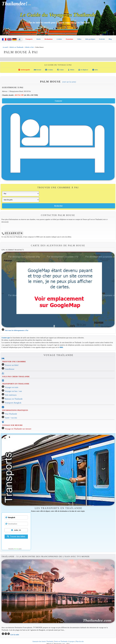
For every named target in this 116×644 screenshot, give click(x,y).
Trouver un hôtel (12, 365)
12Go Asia (16, 549)
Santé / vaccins (11, 418)
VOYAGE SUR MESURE (12, 425)
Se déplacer (83, 70)
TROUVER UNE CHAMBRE (14, 362)
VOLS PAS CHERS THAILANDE (16, 377)
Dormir (37, 70)
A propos (71, 641)
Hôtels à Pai (29, 47)
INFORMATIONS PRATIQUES (15, 410)
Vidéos (79, 39)
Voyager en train (12, 387)
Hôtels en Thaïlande (16, 47)
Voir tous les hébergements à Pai (16, 330)
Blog (110, 39)
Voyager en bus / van (13, 391)
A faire (60, 70)
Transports (29, 39)
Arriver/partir (24, 70)
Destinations (49, 39)
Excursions (69, 39)
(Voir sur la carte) (69, 82)
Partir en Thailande (61, 641)
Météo (71, 70)
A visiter (59, 39)
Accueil (5, 47)
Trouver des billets (16, 536)
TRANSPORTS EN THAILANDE (16, 384)
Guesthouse (10, 369)
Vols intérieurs (11, 395)
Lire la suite (15, 635)
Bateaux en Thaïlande (14, 399)
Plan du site (80, 641)
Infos (95, 70)
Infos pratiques (90, 39)
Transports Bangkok (13, 403)
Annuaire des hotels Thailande (43, 641)
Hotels (39, 39)
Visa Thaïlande (11, 414)
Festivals (102, 39)
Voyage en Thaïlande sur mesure (18, 429)
